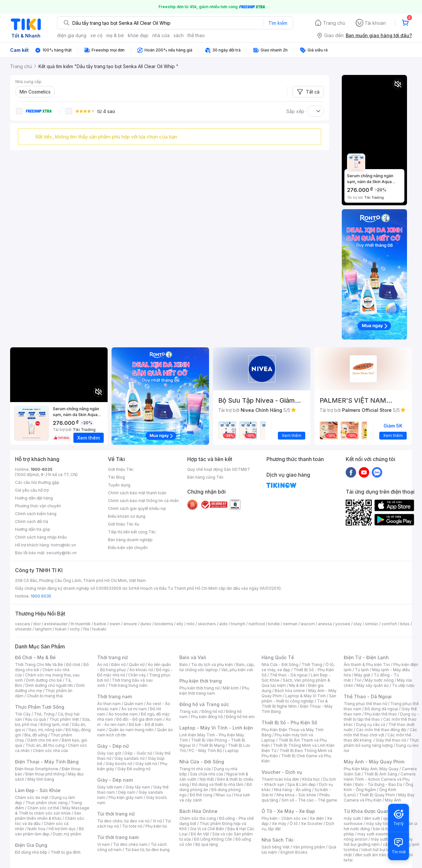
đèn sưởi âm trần (371, 855)
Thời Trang (312, 665)
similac (372, 624)
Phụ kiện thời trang (201, 681)
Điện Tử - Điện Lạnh (366, 657)
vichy (75, 629)
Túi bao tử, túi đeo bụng (147, 850)
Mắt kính (231, 688)
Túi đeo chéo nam (130, 844)
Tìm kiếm (278, 23)
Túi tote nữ (132, 826)
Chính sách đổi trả (32, 521)
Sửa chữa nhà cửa (207, 774)
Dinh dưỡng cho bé (44, 680)
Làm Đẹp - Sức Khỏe (38, 790)
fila (86, 629)
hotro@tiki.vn (63, 545)
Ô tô (294, 824)
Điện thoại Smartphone (37, 769)
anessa (325, 624)
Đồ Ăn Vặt (200, 834)
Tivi (358, 680)
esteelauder (56, 624)
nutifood (257, 624)
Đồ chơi (73, 665)
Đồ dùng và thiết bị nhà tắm (218, 784)
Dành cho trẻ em (43, 740)
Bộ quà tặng (207, 844)
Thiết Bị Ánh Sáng (381, 774)
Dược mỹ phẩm (67, 834)
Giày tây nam (138, 787)
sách (179, 35)
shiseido (23, 629)
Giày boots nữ (119, 764)
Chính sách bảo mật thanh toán (137, 493)
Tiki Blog (116, 477)
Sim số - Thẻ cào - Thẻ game (309, 800)
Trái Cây (23, 714)
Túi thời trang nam (118, 837)
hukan (61, 629)
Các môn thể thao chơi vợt (380, 732)
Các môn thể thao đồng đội (381, 730)
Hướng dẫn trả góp (33, 529)
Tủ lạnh (362, 670)
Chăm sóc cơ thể (43, 808)
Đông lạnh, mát (55, 724)
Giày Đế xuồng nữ (134, 769)
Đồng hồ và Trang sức (204, 704)
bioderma (164, 624)
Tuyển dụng (119, 485)
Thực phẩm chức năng (46, 803)
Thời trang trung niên (128, 685)
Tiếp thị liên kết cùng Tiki (132, 532)
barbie (100, 624)
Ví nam (104, 844)
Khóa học (311, 779)
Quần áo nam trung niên (131, 730)
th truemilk (81, 624)
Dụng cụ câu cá (371, 724)
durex (146, 624)
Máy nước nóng (379, 680)
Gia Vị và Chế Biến (207, 829)
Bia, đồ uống (36, 735)
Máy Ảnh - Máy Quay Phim (374, 762)
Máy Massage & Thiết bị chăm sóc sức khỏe (52, 810)
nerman (290, 624)
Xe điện (317, 818)
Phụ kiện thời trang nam (214, 691)
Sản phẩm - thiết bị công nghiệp (299, 698)
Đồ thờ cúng (201, 795)
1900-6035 (42, 469)
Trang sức (189, 711)
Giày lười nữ (146, 764)
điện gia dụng (72, 35)
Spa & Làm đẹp (301, 784)
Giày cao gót (109, 753)
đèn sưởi (372, 818)
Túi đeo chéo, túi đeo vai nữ (123, 821)
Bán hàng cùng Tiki (205, 477)
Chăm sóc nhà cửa (50, 751)
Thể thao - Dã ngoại (289, 675)
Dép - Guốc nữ (138, 753)
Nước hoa (36, 829)
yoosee (343, 624)
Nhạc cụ (223, 795)
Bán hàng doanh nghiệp (130, 540)
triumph (238, 624)
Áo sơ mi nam (134, 709)
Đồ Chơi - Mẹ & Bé (35, 657)
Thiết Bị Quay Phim (377, 795)
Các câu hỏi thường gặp (37, 482)
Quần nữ (137, 665)
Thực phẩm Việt (64, 719)
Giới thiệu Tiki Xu (124, 524)
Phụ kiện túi (156, 826)
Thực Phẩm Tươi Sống (40, 707)
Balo (184, 665)
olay (358, 624)
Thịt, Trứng (44, 714)
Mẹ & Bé (297, 685)
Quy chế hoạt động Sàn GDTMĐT (219, 469)
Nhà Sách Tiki (278, 840)
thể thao (196, 35)
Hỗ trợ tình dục (62, 829)
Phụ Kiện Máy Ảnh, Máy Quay (371, 769)
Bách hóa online (290, 691)
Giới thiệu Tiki (121, 469)
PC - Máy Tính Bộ (205, 751)
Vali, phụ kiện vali (237, 670)
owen (115, 624)
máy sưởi (352, 818)
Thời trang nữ (113, 657)
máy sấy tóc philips (384, 824)
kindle (274, 624)
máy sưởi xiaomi (386, 839)
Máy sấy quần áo (373, 685)
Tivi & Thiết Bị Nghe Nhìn (295, 704)
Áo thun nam (109, 704)
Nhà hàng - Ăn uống (293, 790)
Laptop (232, 751)
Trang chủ (334, 23)
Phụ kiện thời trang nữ (199, 688)
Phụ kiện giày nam (126, 797)
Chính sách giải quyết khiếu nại (137, 508)
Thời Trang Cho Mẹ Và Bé (39, 665)
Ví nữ (157, 821)
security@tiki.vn (61, 553)
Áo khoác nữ (141, 670)
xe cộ (96, 35)
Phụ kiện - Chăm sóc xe (284, 818)
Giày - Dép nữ (113, 746)
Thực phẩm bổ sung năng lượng (381, 743)
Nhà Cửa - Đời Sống (202, 762)
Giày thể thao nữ (391, 740)
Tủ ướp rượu (403, 685)
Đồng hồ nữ (212, 711)
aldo (223, 624)
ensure (130, 624)
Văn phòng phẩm (309, 847)
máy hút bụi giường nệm (378, 842)
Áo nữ (103, 665)
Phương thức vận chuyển (38, 506)
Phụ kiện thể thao (381, 714)
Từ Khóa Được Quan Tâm (372, 811)
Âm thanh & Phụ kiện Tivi (367, 665)
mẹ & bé (115, 35)
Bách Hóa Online (198, 811)
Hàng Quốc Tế (278, 657)
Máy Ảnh (393, 800)
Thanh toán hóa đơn (280, 779)
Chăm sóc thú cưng (198, 818)
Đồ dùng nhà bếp (31, 852)
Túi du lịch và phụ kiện (212, 665)
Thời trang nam (114, 696)
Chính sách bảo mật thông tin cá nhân (143, 501)
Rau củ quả (36, 719)
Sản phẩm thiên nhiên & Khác (48, 816)
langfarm (43, 629)
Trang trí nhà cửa (195, 769)
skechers (207, 624)
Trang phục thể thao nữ (365, 704)
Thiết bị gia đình (66, 852)
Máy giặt (362, 675)
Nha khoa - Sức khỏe (296, 795)
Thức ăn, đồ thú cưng (45, 745)
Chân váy (137, 675)
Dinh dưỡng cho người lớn (49, 685)
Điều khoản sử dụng (127, 516)
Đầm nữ (118, 665)
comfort (389, 624)
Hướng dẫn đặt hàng (34, 498)
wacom (308, 624)
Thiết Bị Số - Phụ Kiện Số (289, 723)
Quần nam (134, 704)
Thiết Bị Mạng (212, 745)
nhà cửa (161, 35)
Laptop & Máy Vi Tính (306, 696)
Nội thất (207, 779)
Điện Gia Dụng (31, 845)
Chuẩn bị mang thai (45, 696)
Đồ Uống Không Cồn (213, 839)
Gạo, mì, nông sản (45, 730)
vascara (23, 624)
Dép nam (127, 792)
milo (191, 624)
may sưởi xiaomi (373, 834)
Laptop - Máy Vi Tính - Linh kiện (216, 728)
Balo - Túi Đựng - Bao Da (379, 784)
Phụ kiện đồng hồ (207, 717)
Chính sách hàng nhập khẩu (41, 537)
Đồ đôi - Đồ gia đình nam (139, 719)
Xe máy (279, 824)
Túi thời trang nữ (116, 814)
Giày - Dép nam (115, 780)
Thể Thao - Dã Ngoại (368, 696)
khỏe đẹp (138, 35)
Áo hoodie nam (123, 714)
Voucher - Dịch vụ (282, 772)
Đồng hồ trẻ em (240, 717)
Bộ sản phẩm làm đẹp (49, 831)
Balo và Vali (193, 657)
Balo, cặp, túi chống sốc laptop (217, 667)
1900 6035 (41, 596)
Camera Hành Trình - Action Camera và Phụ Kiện (380, 779)
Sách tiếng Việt (276, 847)
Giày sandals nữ (129, 758)
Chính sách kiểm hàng (36, 514)
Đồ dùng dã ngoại (381, 709)
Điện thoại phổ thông (45, 774)
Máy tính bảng (41, 779)
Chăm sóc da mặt (32, 797)
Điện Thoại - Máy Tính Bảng (47, 762)
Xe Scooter (312, 824)
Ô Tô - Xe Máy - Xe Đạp (288, 811)
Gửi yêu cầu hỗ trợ (32, 490)
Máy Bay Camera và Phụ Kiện (379, 797)
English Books (294, 852)
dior (37, 624)
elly (180, 624)
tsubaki (99, 629)
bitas (405, 624)
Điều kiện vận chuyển (128, 548)
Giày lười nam (110, 787)
